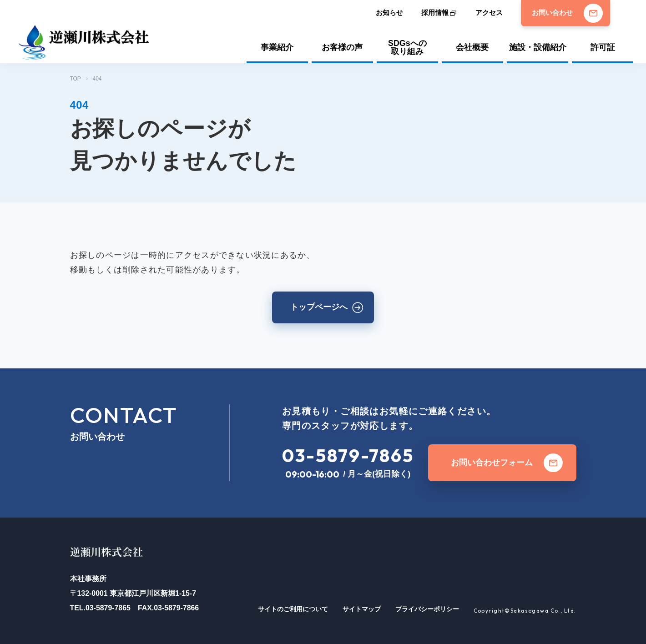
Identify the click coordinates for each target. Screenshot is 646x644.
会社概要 (472, 47)
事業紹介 (277, 47)
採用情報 (435, 13)
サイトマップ (362, 609)
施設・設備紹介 (538, 47)
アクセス (489, 13)
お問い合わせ (567, 13)
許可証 (603, 47)
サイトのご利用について (293, 609)
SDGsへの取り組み (407, 48)
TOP (76, 79)
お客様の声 (342, 47)
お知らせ (389, 13)
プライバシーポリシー (427, 609)
